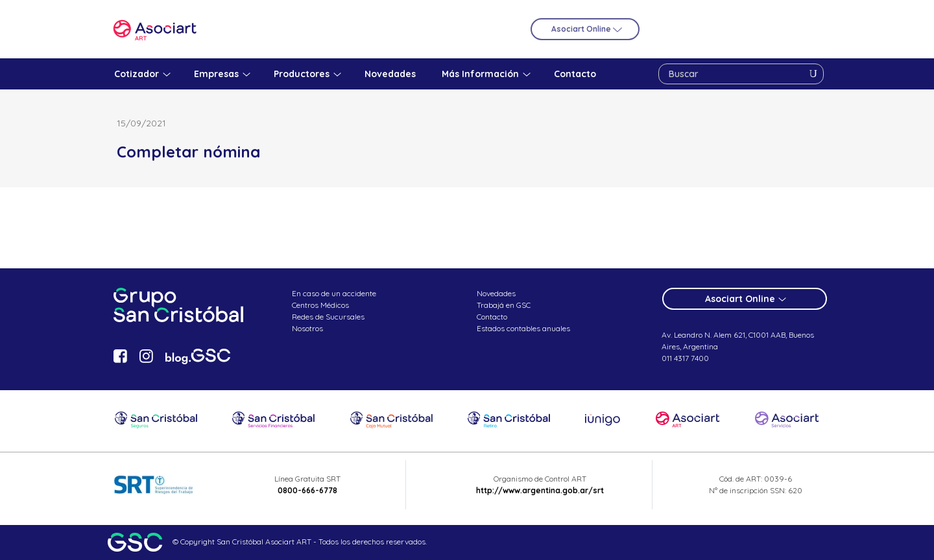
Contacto (492, 317)
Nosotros (307, 328)
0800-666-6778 (307, 490)
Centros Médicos (320, 305)
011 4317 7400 (685, 358)
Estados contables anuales (523, 328)
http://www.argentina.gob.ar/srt (540, 490)
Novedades (496, 293)
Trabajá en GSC (504, 305)
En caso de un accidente (334, 293)
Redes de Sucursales (328, 317)
